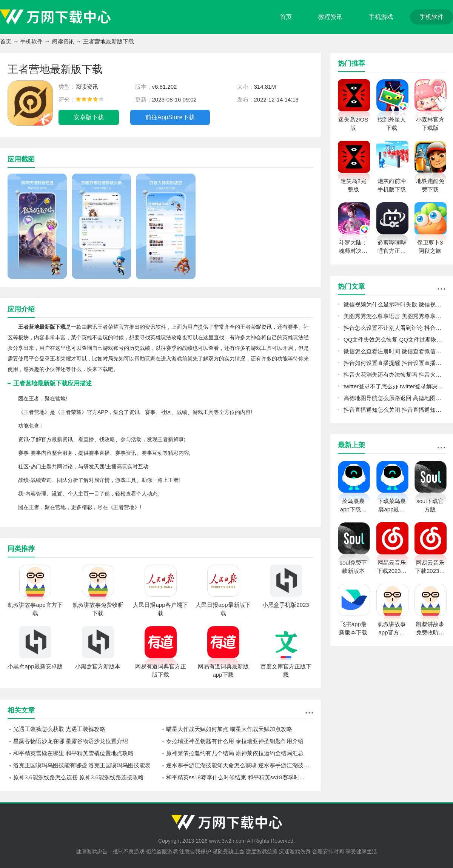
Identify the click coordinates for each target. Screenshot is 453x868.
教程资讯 (330, 17)
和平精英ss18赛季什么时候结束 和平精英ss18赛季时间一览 (240, 777)
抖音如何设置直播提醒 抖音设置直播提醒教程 (394, 363)
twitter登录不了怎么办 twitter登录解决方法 (394, 386)
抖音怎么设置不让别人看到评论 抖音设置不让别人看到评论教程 (394, 328)
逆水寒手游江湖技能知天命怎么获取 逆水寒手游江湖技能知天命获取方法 (240, 765)
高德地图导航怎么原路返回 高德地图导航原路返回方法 (394, 398)
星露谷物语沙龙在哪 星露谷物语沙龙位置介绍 (71, 741)
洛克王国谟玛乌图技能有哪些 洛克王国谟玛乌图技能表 (82, 765)
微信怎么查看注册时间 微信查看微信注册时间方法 (394, 351)
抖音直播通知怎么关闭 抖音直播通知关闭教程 (394, 410)
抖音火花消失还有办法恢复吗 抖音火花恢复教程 (394, 375)
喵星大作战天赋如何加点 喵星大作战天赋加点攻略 (229, 729)
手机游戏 (381, 17)
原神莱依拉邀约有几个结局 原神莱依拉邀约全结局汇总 (235, 753)
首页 (286, 17)
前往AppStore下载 (170, 117)
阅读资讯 (63, 41)
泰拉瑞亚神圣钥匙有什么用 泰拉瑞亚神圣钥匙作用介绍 (235, 741)
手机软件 (431, 17)
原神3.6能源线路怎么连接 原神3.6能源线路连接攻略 (79, 777)
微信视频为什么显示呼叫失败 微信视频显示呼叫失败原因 (394, 304)
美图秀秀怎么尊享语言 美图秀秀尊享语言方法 (394, 316)
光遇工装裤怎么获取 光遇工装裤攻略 (59, 729)
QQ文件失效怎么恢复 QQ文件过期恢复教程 (394, 339)
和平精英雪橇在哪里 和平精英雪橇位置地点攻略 (73, 753)
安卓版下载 (89, 117)
